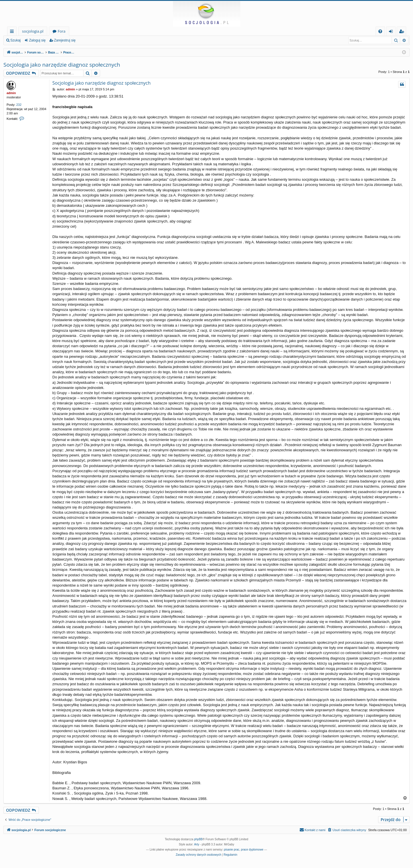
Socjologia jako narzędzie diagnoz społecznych (62, 65)
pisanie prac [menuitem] (232, 850)
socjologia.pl (33, 31)
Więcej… (13, 32)
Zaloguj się (37, 40)
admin (11, 93)
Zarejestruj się (65, 40)
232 (19, 105)
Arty (197, 844)
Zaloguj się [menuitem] (392, 32)
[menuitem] (380, 31)
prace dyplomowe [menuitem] (252, 850)
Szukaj (15, 40)
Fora (62, 31)
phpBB (198, 839)
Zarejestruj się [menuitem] (403, 32)
